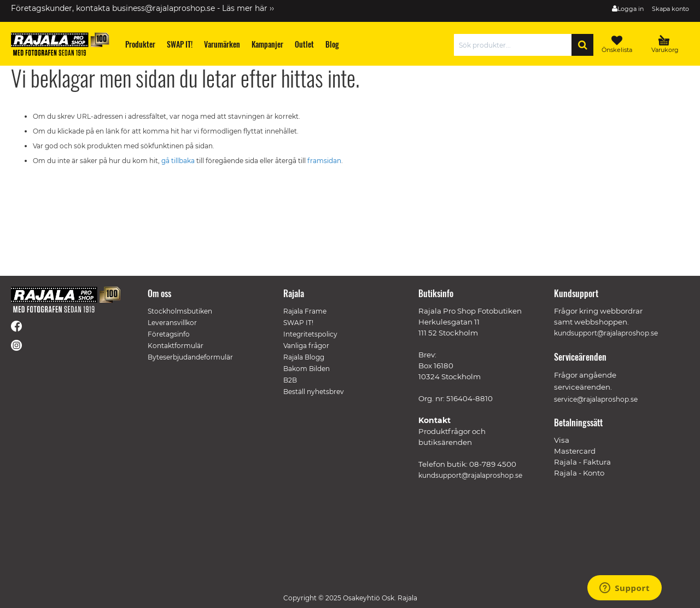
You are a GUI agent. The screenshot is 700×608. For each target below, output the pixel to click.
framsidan (324, 161)
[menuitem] (141, 44)
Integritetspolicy (310, 334)
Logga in (631, 9)
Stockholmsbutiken (180, 311)
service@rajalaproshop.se (596, 399)
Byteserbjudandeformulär (190, 357)
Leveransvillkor (172, 323)
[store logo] (60, 44)
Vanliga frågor (306, 346)
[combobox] (515, 45)
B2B (290, 380)
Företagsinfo (169, 334)
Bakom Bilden (307, 369)
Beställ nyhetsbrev (314, 392)
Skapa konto (670, 9)
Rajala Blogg (304, 357)
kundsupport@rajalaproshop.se (470, 475)
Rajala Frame (305, 311)
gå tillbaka (179, 161)
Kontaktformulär (176, 346)
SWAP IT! (298, 323)
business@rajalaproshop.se (164, 8)
